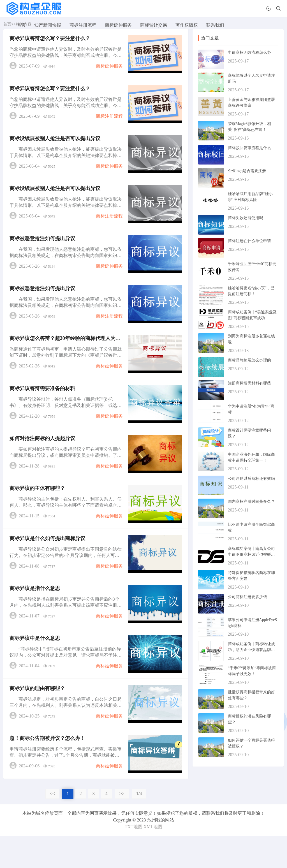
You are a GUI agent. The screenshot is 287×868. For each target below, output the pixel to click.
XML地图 (153, 859)
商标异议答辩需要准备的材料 (43, 404)
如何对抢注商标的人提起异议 (43, 457)
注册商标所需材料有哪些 (249, 383)
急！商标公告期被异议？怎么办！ (48, 769)
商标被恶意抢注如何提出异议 (43, 248)
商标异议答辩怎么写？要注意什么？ (51, 40)
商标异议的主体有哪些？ (38, 509)
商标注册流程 (83, 25)
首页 (21, 25)
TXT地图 (134, 859)
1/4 (139, 826)
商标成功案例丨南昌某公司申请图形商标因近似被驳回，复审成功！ (251, 555)
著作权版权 (187, 25)
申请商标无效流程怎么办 (249, 53)
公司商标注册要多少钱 (247, 597)
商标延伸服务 (118, 25)
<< (52, 826)
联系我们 (215, 25)
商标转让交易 (154, 25)
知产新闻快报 (48, 25)
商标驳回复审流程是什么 (249, 148)
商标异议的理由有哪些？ (38, 717)
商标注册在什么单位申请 (249, 241)
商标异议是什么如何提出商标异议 (48, 561)
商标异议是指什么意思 (36, 613)
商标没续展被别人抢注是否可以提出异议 (56, 144)
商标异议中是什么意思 (36, 665)
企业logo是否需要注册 (247, 171)
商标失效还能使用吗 (246, 218)
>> (122, 826)
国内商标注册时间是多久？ (251, 502)
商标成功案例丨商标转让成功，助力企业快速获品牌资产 (251, 650)
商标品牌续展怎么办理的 (249, 360)
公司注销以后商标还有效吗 (251, 479)
